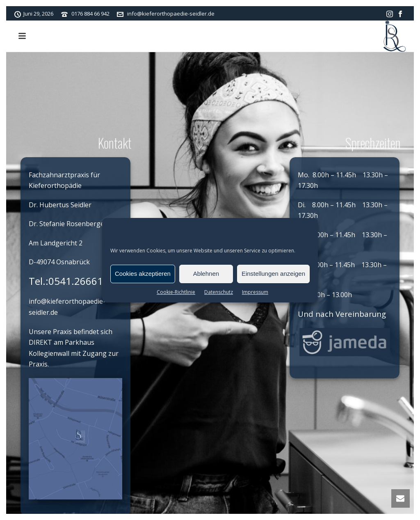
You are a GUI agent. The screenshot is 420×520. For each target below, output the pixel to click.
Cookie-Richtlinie (176, 292)
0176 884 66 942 (90, 14)
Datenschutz (219, 292)
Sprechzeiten (371, 142)
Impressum (255, 292)
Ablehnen (206, 274)
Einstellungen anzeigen (273, 274)
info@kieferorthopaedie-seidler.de (171, 14)
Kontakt (112, 142)
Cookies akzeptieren (143, 274)
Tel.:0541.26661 (66, 281)
